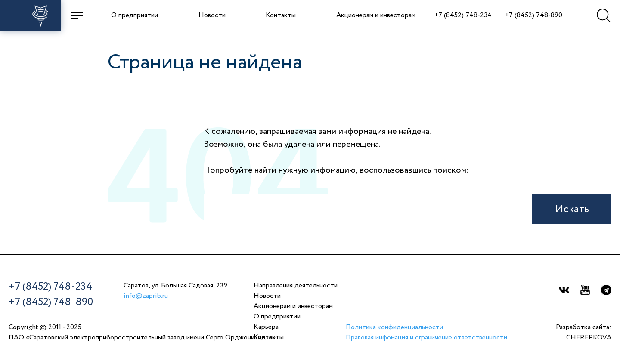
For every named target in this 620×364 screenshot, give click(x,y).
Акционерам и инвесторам (376, 15)
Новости (212, 15)
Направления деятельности (296, 286)
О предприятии (135, 15)
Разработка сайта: (584, 333)
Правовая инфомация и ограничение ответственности (426, 338)
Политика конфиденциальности (394, 327)
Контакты (281, 15)
